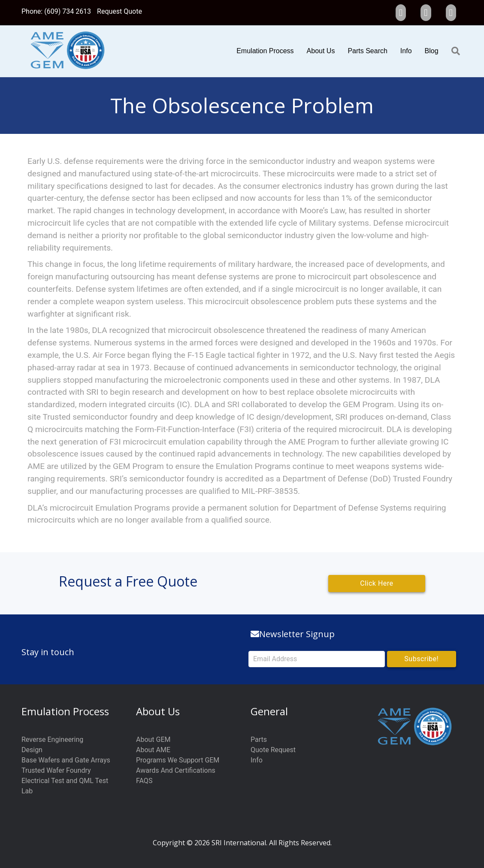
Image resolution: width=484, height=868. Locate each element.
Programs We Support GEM (178, 760)
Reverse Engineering (52, 739)
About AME (153, 750)
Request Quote (119, 11)
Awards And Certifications (176, 770)
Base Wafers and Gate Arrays (66, 760)
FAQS (144, 781)
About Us (321, 51)
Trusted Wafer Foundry (56, 770)
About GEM (153, 739)
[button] (422, 659)
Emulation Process (265, 51)
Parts (259, 739)
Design (32, 750)
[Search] (452, 51)
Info (406, 51)
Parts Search (367, 51)
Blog (432, 51)
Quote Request (273, 750)
